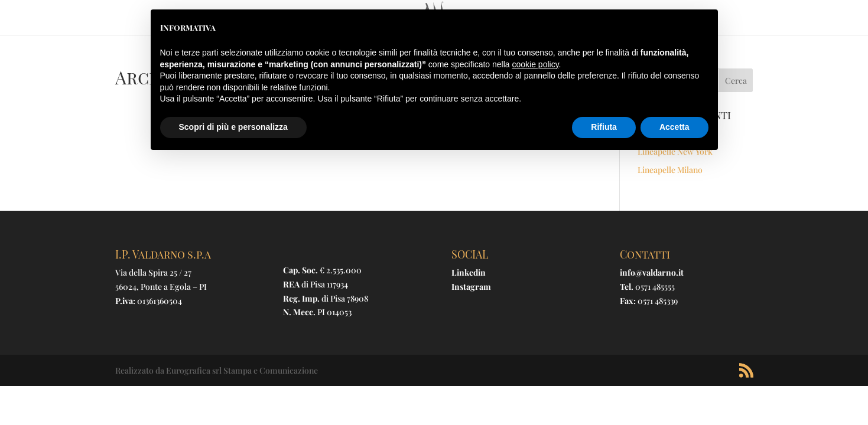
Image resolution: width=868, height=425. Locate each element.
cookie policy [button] (535, 64)
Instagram (471, 287)
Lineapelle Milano (670, 170)
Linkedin (469, 272)
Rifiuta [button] (604, 127)
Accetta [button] (674, 127)
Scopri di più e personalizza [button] (233, 127)
